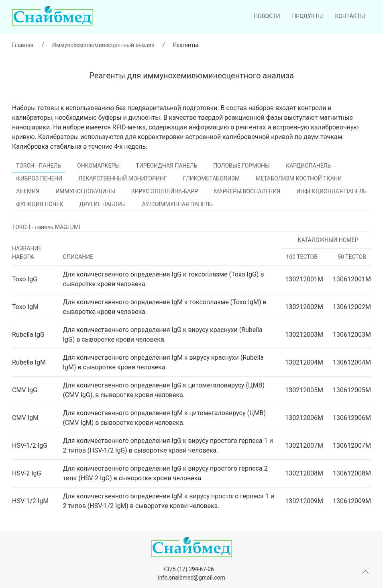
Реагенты (186, 45)
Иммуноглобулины (85, 191)
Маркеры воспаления (247, 191)
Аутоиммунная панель (177, 204)
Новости (267, 16)
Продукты (307, 16)
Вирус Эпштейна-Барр (165, 191)
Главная (23, 45)
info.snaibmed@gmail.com (191, 578)
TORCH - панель (39, 166)
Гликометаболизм (211, 178)
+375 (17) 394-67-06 (188, 569)
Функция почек (40, 204)
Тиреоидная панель (166, 166)
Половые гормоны (241, 166)
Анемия (28, 191)
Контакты (350, 16)
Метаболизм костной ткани (299, 178)
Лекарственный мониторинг (122, 178)
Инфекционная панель (331, 191)
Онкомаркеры (98, 166)
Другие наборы (102, 204)
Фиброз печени (39, 178)
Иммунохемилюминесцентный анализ (103, 45)
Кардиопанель (308, 166)
